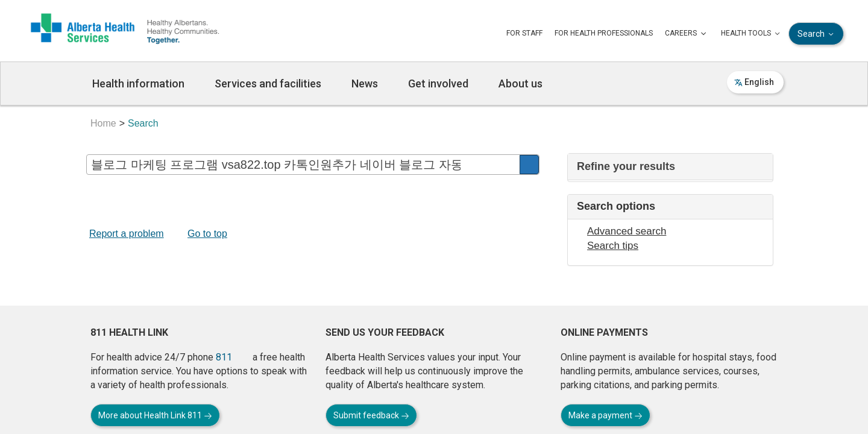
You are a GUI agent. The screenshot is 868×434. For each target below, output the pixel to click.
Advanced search (627, 231)
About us (520, 83)
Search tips (613, 246)
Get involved (438, 83)
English (754, 82)
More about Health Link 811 (155, 415)
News (365, 83)
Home (103, 123)
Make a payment (605, 415)
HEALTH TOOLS (752, 34)
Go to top (207, 234)
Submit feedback (371, 415)
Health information (138, 83)
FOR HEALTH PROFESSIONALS (604, 33)
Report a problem (127, 234)
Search (817, 34)
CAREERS (687, 34)
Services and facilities (268, 83)
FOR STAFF (524, 33)
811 (224, 357)
